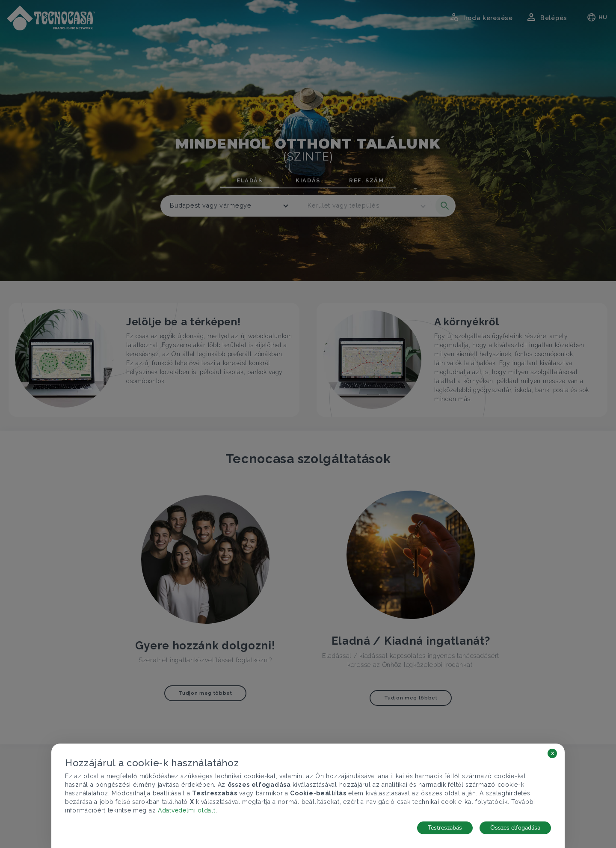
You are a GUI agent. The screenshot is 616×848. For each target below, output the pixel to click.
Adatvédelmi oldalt (187, 810)
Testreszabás (445, 828)
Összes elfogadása (515, 828)
